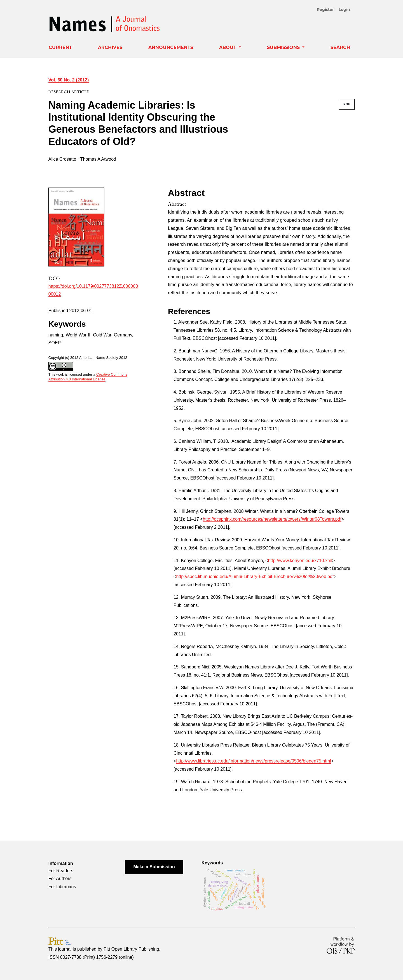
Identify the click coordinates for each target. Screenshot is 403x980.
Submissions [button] (284, 47)
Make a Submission (154, 867)
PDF (347, 104)
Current (60, 47)
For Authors (60, 879)
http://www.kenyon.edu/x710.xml (300, 561)
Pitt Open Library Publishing (131, 949)
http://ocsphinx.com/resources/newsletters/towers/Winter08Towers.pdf (272, 519)
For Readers (61, 871)
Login (344, 10)
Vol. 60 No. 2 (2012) (69, 80)
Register (325, 10)
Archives (110, 47)
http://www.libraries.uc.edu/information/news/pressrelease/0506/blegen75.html (253, 761)
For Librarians (62, 887)
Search (340, 47)
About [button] (228, 47)
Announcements (171, 47)
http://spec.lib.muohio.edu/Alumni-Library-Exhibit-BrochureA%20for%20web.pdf (255, 576)
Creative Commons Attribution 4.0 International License (88, 377)
